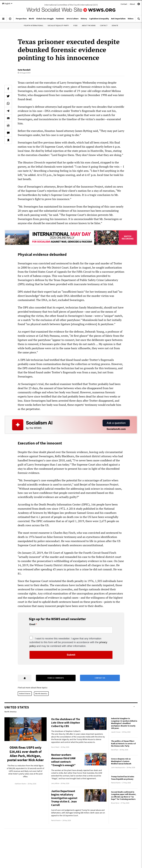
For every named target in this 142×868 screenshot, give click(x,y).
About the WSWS (89, 25)
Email (32, 624)
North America (41, 694)
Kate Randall (24, 70)
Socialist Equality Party (58, 25)
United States (25, 694)
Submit (71, 655)
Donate (115, 25)
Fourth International (34, 25)
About (132, 4)
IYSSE (75, 25)
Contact (124, 4)
